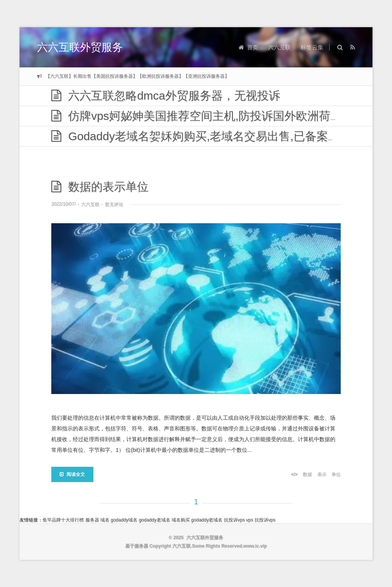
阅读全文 (72, 474)
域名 (105, 520)
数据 (307, 474)
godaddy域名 (124, 520)
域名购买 (181, 520)
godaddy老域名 (155, 520)
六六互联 (279, 47)
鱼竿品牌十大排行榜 (63, 520)
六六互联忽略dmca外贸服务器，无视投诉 (166, 96)
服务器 (92, 520)
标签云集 (312, 47)
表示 (322, 474)
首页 (248, 47)
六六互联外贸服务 (80, 47)
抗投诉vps (234, 520)
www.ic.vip (255, 546)
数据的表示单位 (100, 187)
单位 (336, 474)
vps (250, 520)
